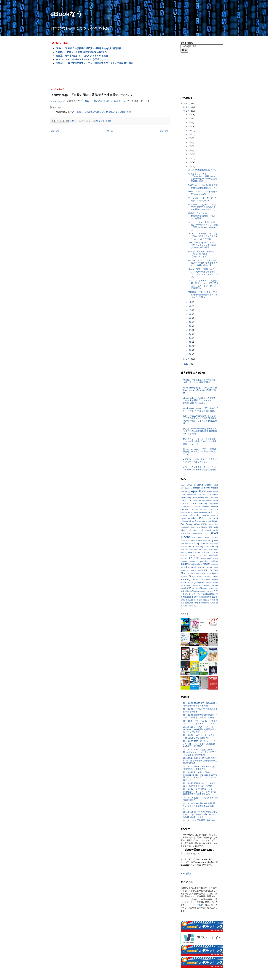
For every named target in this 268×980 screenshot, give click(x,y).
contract (214, 507)
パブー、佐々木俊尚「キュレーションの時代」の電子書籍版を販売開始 (200, 468)
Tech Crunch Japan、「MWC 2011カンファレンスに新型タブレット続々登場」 (202, 245)
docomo (206, 515)
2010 (186, 364)
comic (194, 504)
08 (190, 326)
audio (209, 495)
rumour (209, 567)
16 (190, 162)
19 (190, 150)
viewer (212, 588)
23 (190, 134)
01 (190, 354)
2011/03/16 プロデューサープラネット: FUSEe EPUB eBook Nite (200, 736)
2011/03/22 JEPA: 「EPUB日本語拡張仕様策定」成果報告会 (200, 768)
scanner (184, 570)
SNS (201, 573)
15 (190, 166)
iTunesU (200, 538)
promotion (204, 561)
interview (185, 534)
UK (209, 585)
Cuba (205, 510)
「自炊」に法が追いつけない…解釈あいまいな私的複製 (103, 112)
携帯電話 (211, 597)
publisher (186, 564)
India (216, 527)
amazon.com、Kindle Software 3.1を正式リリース (82, 59)
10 (190, 318)
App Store (198, 491)
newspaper (198, 552)
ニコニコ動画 (209, 594)
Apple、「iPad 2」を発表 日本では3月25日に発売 (81, 52)
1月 (188, 359)
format (208, 521)
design (196, 512)
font (203, 521)
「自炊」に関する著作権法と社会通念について (106, 101)
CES (189, 501)
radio (193, 564)
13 (190, 306)
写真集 (213, 600)
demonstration (186, 512)
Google (189, 524)
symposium (205, 579)
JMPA (188, 541)
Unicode (214, 585)
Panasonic (213, 555)
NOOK (206, 552)
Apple (209, 492)
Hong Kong (195, 527)
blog (98, 121)
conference (185, 507)
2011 (186, 103)
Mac (216, 541)
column (185, 504)
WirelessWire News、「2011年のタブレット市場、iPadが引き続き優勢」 (200, 409)
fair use (192, 521)
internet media (212, 530)
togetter (200, 582)
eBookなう (66, 14)
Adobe (208, 485)
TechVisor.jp (56, 101)
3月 (188, 107)
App (189, 492)
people (203, 558)
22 (190, 138)
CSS (200, 510)
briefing (201, 498)
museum (205, 549)
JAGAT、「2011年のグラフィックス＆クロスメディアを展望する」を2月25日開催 (203, 236)
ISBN (194, 538)
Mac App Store (187, 544)
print (209, 558)
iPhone (186, 537)
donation (215, 515)
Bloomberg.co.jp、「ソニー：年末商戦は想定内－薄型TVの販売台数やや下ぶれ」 (200, 451)
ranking (199, 564)
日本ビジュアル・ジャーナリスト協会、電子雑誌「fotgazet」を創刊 (202, 254)
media (207, 547)
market (191, 546)
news (189, 552)
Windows (196, 591)
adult (216, 485)
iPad (214, 533)
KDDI (193, 541)
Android (205, 488)
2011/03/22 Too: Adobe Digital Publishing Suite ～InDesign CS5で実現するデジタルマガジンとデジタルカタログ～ (200, 776)
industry (183, 530)
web (182, 591)
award (183, 498)
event (215, 518)
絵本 (192, 597)
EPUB (201, 518)
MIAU (183, 549)
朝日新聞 (205, 603)
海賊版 (186, 597)
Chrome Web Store (205, 501)
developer (203, 512)
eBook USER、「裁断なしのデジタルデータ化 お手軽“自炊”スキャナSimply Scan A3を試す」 (200, 400)
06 (190, 334)
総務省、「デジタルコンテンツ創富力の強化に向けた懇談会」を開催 (202, 216)
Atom (204, 495)
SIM (197, 573)
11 (190, 314)
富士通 (191, 606)
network (183, 552)
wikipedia (188, 591)
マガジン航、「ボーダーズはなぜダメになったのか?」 (202, 199)
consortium (196, 507)
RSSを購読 (186, 873)
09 (190, 322)
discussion (195, 515)
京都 (205, 597)
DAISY (211, 509)
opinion (192, 555)
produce (184, 561)
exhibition (184, 521)
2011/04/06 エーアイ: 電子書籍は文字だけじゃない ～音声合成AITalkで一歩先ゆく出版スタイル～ (200, 814)
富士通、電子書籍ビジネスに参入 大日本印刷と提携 (82, 56)
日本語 (185, 606)
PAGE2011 (202, 555)
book (195, 498)
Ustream (204, 588)
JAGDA (215, 538)
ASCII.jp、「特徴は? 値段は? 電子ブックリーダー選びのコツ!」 (200, 460)
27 (190, 118)
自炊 (103, 121)
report (184, 567)
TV (191, 585)
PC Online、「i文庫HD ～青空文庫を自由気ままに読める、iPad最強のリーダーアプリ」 (203, 207)
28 (190, 114)
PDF (196, 558)
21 (190, 142)
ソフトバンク (197, 594)
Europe (209, 518)
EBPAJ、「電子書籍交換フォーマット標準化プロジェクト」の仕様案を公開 (94, 63)
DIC (216, 512)
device (211, 512)
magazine (199, 544)
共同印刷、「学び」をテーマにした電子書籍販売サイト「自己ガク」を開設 (203, 294)
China (195, 501)
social (206, 573)
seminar (203, 570)
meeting (214, 546)
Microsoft (190, 549)
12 (190, 310)
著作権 (108, 121)
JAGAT (207, 538)
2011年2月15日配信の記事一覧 (202, 170)
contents (206, 507)
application (191, 495)
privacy (215, 558)
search (193, 570)
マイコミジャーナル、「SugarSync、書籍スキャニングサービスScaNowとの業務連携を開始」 (203, 178)
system (215, 579)
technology (192, 583)
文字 (196, 606)
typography (203, 585)
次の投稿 (55, 131)
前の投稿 (164, 131)
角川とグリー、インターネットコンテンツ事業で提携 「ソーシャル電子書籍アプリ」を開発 (200, 441)
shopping (192, 573)
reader (206, 564)
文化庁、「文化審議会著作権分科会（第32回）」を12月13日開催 (200, 381)
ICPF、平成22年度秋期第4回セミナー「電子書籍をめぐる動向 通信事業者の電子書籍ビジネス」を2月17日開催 (200, 420)
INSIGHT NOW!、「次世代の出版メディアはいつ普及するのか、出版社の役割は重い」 (203, 263)
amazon (197, 488)
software (214, 573)
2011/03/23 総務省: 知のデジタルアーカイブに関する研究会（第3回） (200, 784)
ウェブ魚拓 (198, 905)
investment (198, 534)
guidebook (185, 527)
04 (190, 342)
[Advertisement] (110, 76)
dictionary (184, 515)
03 (190, 346)
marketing (200, 547)
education (192, 518)
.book (183, 485)
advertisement (186, 488)
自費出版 (206, 600)
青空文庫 (189, 603)
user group (196, 588)
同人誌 (212, 603)
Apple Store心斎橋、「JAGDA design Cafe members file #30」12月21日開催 (200, 390)
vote (216, 588)
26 (190, 122)
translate (209, 583)
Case (216, 498)
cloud (215, 501)
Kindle (199, 540)
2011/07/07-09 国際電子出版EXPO (199, 820)
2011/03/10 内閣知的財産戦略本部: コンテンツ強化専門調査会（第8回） (200, 716)
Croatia (195, 510)
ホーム (110, 131)
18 (190, 154)
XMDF (204, 591)
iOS (207, 534)
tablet (184, 582)
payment (184, 558)
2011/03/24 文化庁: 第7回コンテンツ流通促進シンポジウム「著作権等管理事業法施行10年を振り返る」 (200, 792)
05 (190, 338)
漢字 (196, 597)
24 (190, 130)
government (201, 524)
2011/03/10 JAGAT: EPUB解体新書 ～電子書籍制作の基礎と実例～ (200, 704)
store (215, 576)
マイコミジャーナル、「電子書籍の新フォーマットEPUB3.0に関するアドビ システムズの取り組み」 (203, 284)
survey (196, 579)
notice (212, 552)
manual (184, 547)
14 (190, 302)
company (203, 504)
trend (188, 585)
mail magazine (212, 544)
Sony (192, 576)
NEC (216, 549)
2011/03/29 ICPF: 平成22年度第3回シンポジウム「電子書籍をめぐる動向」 (200, 806)
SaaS (216, 567)
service (214, 570)
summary (186, 579)
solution (184, 576)
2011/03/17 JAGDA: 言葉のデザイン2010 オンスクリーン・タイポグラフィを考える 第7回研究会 (200, 752)
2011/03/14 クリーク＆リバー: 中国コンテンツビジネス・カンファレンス (200, 722)
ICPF (210, 527)
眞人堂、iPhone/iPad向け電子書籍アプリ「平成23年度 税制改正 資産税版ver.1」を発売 (200, 431)
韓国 (201, 597)
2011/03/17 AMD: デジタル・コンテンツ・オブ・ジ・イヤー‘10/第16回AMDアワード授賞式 (200, 744)
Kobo (205, 541)
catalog (184, 501)
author (215, 495)
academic (199, 485)
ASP (199, 495)
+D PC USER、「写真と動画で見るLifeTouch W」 (202, 193)
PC (191, 558)
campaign (209, 498)
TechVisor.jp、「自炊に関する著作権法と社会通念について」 (203, 186)
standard (207, 576)
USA (189, 588)
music (211, 549)
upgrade (184, 588)
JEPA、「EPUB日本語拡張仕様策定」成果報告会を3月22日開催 (88, 48)
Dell (216, 509)
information (193, 530)
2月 (188, 111)
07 (190, 330)
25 (190, 126)
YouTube (210, 591)
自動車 (199, 600)
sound (199, 576)
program (193, 561)
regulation (214, 564)
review (201, 567)
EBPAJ (183, 518)
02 (190, 350)
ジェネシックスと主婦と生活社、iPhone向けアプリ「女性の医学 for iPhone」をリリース (203, 226)
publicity (214, 561)
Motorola (197, 549)
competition (214, 504)
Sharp (184, 573)
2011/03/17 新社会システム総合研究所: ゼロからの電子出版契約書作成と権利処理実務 (200, 760)
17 (190, 158)
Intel (201, 530)
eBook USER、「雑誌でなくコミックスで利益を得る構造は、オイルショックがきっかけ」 (203, 273)
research (192, 567)
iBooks (204, 527)
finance (198, 521)
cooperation (186, 509)
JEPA (183, 541)
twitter (196, 585)
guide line (214, 524)
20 (190, 146)
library (210, 540)
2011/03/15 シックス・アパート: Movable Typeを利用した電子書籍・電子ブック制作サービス (200, 729)
